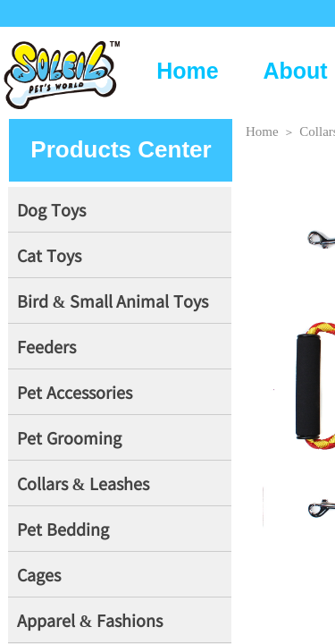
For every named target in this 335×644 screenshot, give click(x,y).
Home (187, 71)
